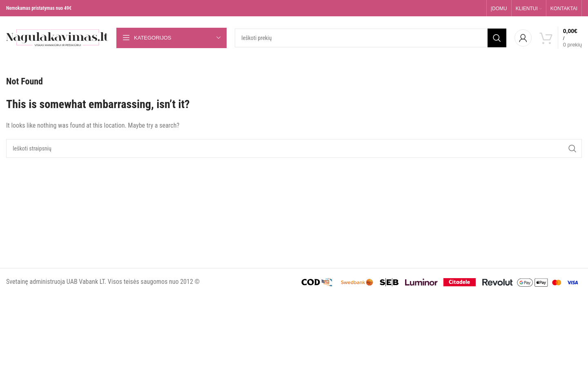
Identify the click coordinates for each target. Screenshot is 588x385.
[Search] (371, 38)
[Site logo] (57, 37)
